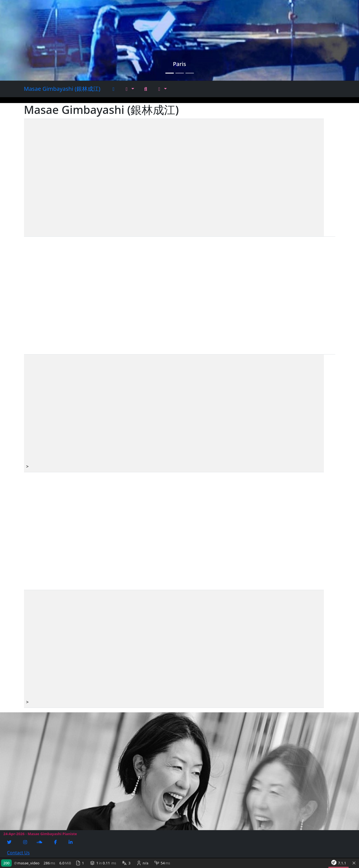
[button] (130, 89)
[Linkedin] (71, 842)
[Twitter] (10, 842)
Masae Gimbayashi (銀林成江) (62, 89)
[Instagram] (26, 842)
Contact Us (18, 853)
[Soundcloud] (40, 842)
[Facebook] (56, 842)
